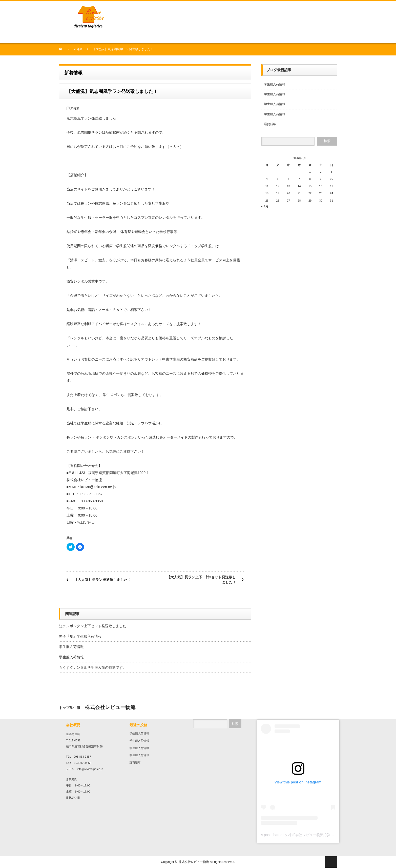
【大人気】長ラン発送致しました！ (102, 580)
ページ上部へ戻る (331, 862)
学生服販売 (117, 37)
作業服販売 (166, 37)
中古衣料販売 (97, 37)
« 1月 (265, 206)
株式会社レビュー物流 (194, 862)
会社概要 (79, 37)
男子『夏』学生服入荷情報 (80, 636)
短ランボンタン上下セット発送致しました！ (94, 626)
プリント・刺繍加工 (141, 37)
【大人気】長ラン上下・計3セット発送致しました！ (201, 580)
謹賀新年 (270, 124)
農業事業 (182, 37)
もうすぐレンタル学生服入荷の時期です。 (93, 667)
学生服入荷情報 (71, 647)
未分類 (78, 49)
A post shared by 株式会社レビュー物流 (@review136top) (306, 835)
